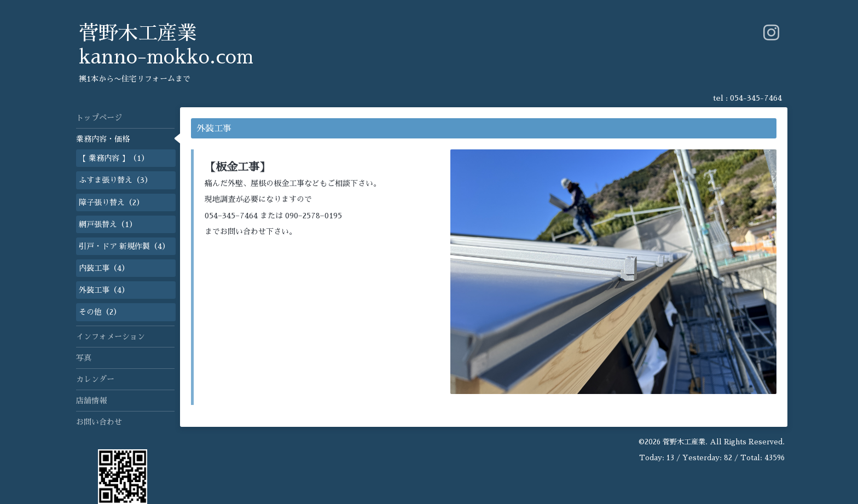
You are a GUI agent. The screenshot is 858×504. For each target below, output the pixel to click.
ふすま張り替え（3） (115, 180)
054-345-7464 (756, 98)
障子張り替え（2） (111, 202)
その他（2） (100, 312)
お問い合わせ (99, 422)
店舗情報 (91, 401)
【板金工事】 (237, 167)
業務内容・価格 (103, 139)
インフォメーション (111, 337)
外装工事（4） (104, 290)
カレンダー (95, 379)
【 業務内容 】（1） (114, 158)
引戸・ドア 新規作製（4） (124, 246)
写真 (84, 358)
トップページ (99, 118)
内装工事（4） (104, 268)
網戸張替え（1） (108, 224)
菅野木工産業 (684, 442)
